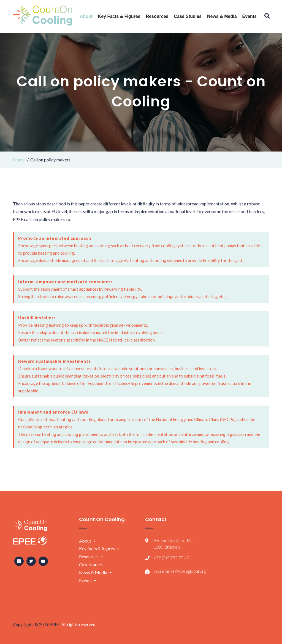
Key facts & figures (119, 16)
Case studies (188, 16)
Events (250, 16)
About (86, 16)
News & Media (222, 16)
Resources (157, 16)
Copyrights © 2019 (31, 624)
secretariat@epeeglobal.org (180, 571)
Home (19, 160)
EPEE (55, 624)
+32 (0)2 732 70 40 (171, 558)
